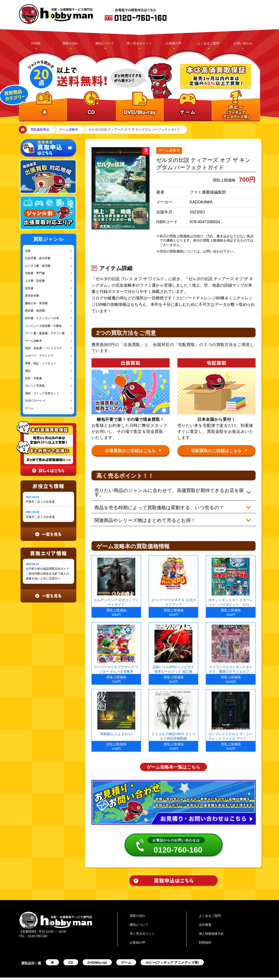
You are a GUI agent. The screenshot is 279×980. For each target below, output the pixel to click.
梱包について (105, 43)
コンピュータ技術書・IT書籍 (43, 326)
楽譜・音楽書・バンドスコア (44, 348)
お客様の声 (174, 43)
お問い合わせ (243, 43)
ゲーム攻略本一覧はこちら (173, 758)
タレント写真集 (35, 386)
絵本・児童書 (33, 378)
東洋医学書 (32, 296)
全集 (28, 251)
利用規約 (205, 934)
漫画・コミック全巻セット (42, 393)
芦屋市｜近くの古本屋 (40, 502)
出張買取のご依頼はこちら (133, 451)
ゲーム (29, 408)
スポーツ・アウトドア (39, 356)
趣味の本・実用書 (36, 303)
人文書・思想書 (35, 281)
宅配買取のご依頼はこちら (219, 451)
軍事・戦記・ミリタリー (41, 363)
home (22, 130)
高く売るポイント (139, 43)
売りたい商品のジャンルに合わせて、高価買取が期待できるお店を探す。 (169, 490)
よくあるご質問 (208, 43)
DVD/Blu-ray (97, 954)
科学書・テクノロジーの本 (42, 318)
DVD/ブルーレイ (35, 401)
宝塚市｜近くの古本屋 (40, 517)
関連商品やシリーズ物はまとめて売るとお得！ (142, 513)
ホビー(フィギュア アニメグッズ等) (172, 954)
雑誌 (28, 371)
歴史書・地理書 (35, 311)
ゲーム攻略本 (69, 129)
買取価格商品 (40, 129)
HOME (36, 43)
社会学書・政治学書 (38, 258)
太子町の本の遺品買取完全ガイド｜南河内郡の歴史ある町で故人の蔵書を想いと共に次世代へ (47, 574)
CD (71, 954)
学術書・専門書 (35, 273)
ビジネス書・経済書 (38, 266)
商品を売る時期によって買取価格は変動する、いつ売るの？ (155, 502)
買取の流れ (70, 43)
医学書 (29, 288)
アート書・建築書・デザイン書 (45, 333)
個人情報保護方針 (211, 925)
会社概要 (205, 916)
